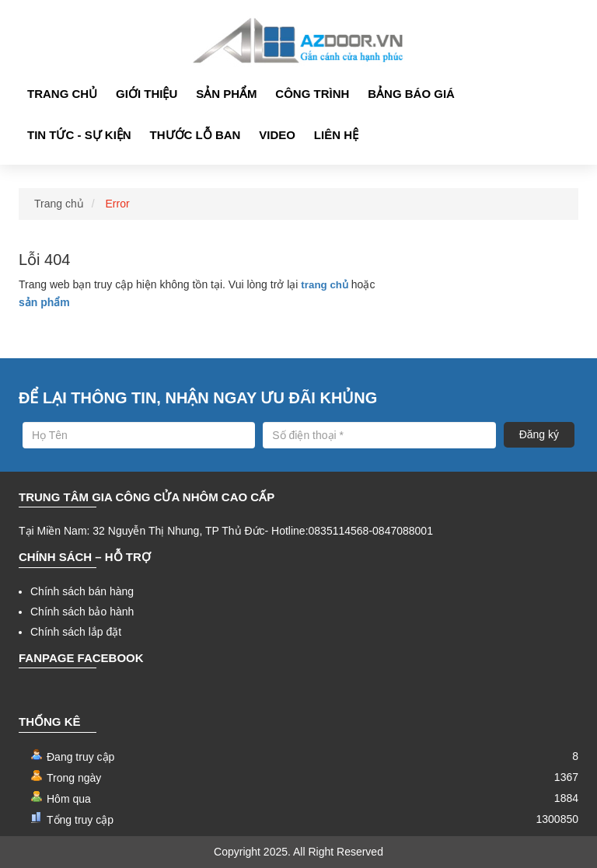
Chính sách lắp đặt (76, 632)
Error (118, 204)
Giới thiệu (147, 94)
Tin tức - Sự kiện (79, 135)
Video (277, 135)
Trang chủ (62, 94)
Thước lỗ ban (196, 135)
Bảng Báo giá (411, 94)
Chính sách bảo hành (82, 612)
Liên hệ (336, 135)
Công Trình (312, 94)
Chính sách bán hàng (82, 591)
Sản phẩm (226, 94)
